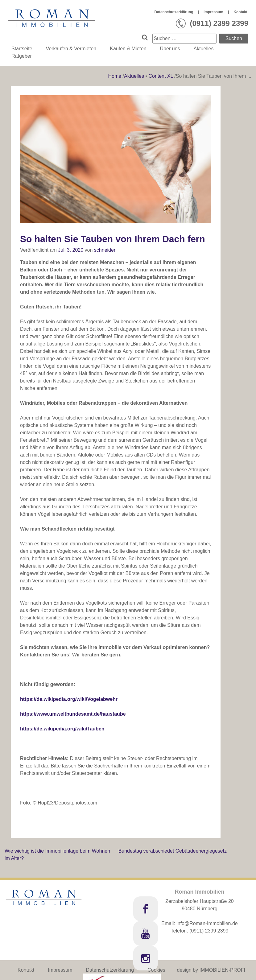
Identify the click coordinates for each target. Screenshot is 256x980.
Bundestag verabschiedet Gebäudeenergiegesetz (173, 851)
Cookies (156, 970)
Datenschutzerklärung (174, 12)
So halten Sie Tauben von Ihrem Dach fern (113, 239)
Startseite (22, 49)
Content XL (161, 76)
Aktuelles (203, 49)
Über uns (170, 49)
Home (115, 76)
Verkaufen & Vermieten (71, 49)
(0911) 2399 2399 (209, 931)
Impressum (213, 12)
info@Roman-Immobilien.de (207, 923)
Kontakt (240, 12)
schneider (105, 250)
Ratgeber (22, 56)
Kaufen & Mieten (128, 49)
